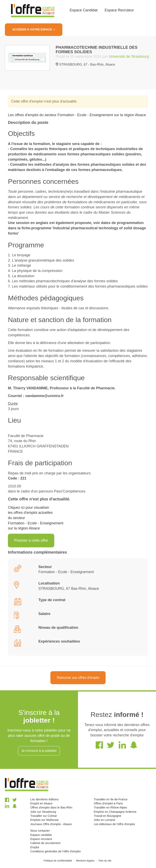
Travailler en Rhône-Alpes (110, 807)
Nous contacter (40, 831)
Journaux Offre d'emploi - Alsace (51, 824)
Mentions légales (85, 861)
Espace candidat (41, 835)
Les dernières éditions (44, 799)
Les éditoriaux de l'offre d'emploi (114, 824)
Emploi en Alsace (41, 803)
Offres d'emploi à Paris (108, 803)
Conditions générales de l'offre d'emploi (55, 851)
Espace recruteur (41, 839)
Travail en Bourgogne (107, 816)
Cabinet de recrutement (45, 843)
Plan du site (105, 861)
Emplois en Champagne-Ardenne (115, 812)
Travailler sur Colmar (44, 816)
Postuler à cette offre (31, 540)
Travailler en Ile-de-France (110, 799)
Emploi (35, 847)
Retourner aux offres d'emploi (78, 678)
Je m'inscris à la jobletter (39, 751)
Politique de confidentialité (58, 861)
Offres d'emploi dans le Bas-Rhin (51, 807)
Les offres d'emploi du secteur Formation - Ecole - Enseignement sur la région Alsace (77, 115)
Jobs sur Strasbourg (43, 812)
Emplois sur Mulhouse (44, 820)
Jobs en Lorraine (104, 820)
